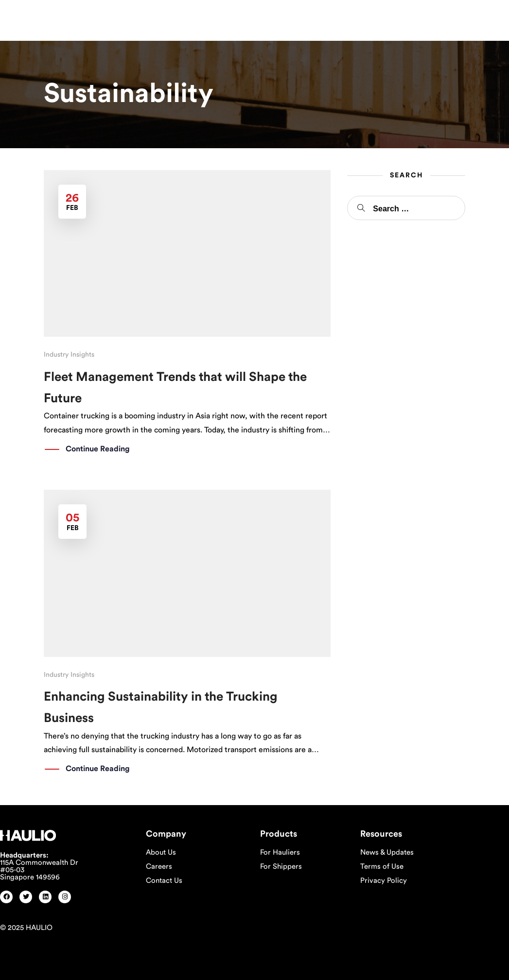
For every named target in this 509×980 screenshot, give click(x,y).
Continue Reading (98, 449)
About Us (161, 852)
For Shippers (281, 867)
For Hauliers (280, 852)
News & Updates (387, 852)
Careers (159, 867)
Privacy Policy (384, 881)
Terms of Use (382, 867)
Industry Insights (69, 355)
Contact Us (164, 881)
